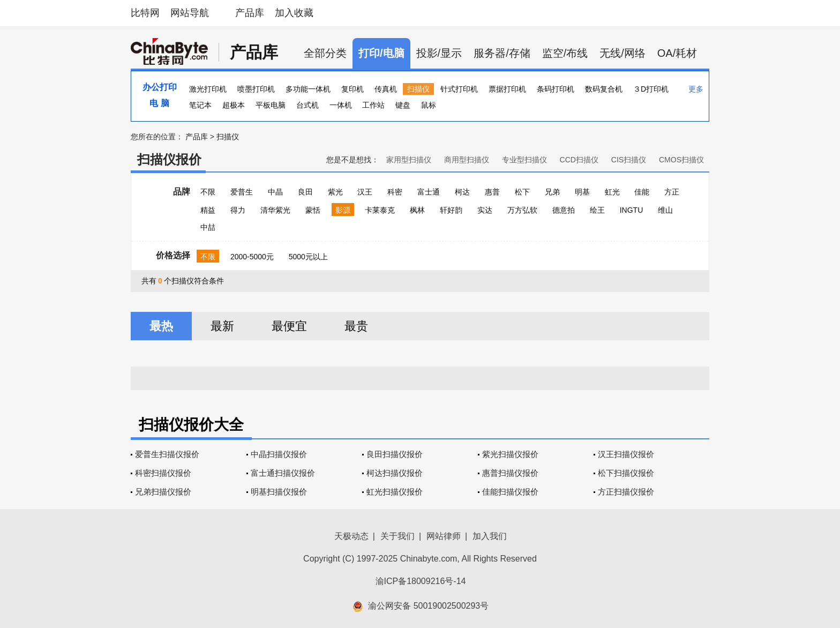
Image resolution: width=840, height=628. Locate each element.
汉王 (365, 192)
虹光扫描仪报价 (395, 492)
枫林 (417, 210)
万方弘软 (522, 210)
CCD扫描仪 (579, 160)
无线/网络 (622, 53)
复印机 (352, 89)
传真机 (386, 89)
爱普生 (242, 192)
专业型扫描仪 (524, 160)
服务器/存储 (502, 53)
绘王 (597, 210)
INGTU (632, 210)
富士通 (429, 192)
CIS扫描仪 (629, 160)
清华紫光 (275, 210)
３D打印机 (651, 89)
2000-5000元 (252, 257)
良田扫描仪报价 (395, 454)
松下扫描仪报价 (626, 473)
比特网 (145, 13)
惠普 (492, 192)
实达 (485, 210)
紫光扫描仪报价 (510, 454)
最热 (161, 326)
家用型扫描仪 (409, 160)
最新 (222, 326)
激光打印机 (208, 89)
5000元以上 (308, 257)
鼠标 (429, 105)
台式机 (307, 105)
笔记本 (200, 105)
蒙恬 (313, 210)
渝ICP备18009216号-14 (421, 581)
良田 (305, 192)
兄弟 (552, 192)
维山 (665, 210)
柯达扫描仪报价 (395, 473)
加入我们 (490, 536)
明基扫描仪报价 (279, 492)
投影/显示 (439, 53)
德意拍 (564, 210)
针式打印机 (459, 89)
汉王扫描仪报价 (626, 454)
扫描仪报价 (169, 159)
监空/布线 (565, 53)
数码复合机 (604, 89)
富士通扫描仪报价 (283, 473)
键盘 (403, 105)
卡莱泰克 (380, 210)
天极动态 (351, 536)
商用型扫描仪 (467, 160)
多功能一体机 (308, 89)
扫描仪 (418, 89)
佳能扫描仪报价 (510, 492)
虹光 (612, 192)
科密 (395, 192)
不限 (208, 192)
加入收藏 (294, 13)
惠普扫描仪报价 (510, 473)
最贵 (356, 326)
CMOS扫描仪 (681, 160)
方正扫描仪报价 (626, 492)
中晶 (275, 192)
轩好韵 (451, 210)
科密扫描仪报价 (163, 473)
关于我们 (397, 536)
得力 (238, 210)
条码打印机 (556, 89)
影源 (343, 210)
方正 (672, 192)
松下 (522, 192)
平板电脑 (271, 105)
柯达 (462, 192)
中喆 (208, 227)
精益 (208, 210)
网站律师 (444, 536)
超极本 (234, 105)
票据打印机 (507, 89)
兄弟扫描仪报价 (163, 492)
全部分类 (325, 53)
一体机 (341, 105)
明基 (582, 192)
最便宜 (289, 326)
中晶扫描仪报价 (279, 454)
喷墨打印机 (256, 89)
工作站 (373, 105)
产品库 (250, 13)
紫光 (335, 192)
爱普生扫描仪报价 (167, 454)
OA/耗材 (677, 53)
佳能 (642, 192)
